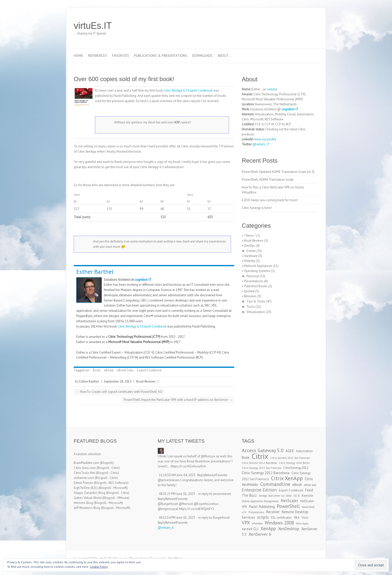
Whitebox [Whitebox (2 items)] (257, 523)
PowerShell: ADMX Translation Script (268, 180)
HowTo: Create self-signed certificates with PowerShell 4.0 (119, 392)
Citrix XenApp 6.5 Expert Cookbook (188, 90)
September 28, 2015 (118, 381)
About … (225, 56)
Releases (250, 296)
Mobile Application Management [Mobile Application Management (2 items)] (260, 501)
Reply (201, 475)
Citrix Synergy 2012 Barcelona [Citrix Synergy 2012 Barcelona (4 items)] (266, 473)
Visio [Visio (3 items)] (305, 518)
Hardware (251, 256)
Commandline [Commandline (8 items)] (275, 484)
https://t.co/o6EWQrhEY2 (196, 509)
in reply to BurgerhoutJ (214, 518)
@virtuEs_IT (261, 144)
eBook (109, 370)
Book (96, 370)
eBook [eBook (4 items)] (297, 485)
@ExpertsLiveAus (206, 504)
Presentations (254, 281)
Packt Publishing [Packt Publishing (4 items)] (262, 507)
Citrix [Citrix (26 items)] (260, 456)
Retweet (210, 475)
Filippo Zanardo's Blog (89, 493)
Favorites (120, 56)
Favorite (222, 475)
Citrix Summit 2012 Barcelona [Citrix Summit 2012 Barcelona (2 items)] (259, 463)
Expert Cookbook (149, 370)
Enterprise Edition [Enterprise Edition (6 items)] (259, 490)
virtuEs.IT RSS (306, 26)
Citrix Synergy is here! (257, 208)
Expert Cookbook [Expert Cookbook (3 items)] (291, 490)
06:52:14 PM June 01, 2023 (177, 518)
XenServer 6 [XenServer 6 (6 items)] (260, 534)
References (97, 56)
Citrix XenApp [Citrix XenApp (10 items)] (287, 478)
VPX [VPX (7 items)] (246, 523)
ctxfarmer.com (84, 478)
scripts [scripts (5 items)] (263, 517)
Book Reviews (146, 381)
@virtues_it (166, 528)
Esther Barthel (95, 272)
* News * (250, 236)
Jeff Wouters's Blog (87, 508)
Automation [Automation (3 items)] (304, 451)
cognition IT (143, 280)
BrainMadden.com (86, 463)
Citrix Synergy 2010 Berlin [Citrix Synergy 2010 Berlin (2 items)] (294, 463)
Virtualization (256, 312)
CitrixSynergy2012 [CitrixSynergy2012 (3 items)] (296, 468)
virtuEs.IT (93, 26)
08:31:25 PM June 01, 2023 (177, 494)
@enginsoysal (168, 509)
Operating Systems (257, 271)
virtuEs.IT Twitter (291, 26)
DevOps (249, 246)
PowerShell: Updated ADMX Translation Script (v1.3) (278, 172)
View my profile (265, 139)
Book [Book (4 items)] (246, 458)
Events (251, 251)
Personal (253, 276)
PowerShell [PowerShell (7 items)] (288, 506)
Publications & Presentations (161, 56)
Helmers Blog (83, 503)
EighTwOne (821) (86, 488)
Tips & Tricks (256, 301)
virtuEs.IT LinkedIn (298, 26)
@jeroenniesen (169, 480)
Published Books (256, 286)
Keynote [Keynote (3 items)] (307, 496)
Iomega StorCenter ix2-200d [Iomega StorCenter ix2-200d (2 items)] (275, 496)
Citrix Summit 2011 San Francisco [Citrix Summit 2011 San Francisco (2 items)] (290, 458)
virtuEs (271, 89)
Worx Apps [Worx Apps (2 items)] (302, 523)
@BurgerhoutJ (168, 504)
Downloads (202, 56)
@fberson (208, 456)
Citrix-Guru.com (85, 468)
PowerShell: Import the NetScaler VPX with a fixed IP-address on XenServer (178, 400)
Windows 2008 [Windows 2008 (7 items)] (279, 523)
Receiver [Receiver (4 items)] (273, 512)
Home (78, 56)
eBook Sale (125, 370)
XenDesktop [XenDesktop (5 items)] (289, 529)
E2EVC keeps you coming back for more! (270, 200)
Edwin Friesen (83, 483)
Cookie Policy (99, 567)
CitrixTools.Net (84, 473)
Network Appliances (258, 266)
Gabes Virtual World (88, 498)
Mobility (250, 261)
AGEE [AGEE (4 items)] (290, 451)
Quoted (249, 291)
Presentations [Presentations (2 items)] (256, 512)
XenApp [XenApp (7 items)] (268, 528)
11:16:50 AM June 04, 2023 (177, 475)
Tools (251, 307)
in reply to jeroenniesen (215, 494)
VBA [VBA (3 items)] (297, 518)
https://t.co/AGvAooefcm (188, 466)
